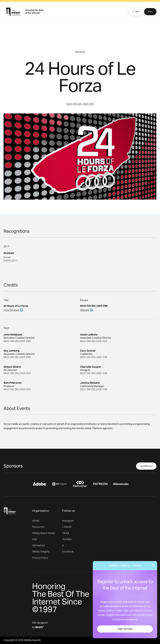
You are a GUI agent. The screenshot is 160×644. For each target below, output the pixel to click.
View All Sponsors (146, 466)
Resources (38, 527)
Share (150, 12)
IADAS (36, 521)
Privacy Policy (40, 558)
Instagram (68, 521)
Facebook (68, 552)
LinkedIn (67, 527)
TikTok (66, 533)
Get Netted (38, 546)
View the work (11, 310)
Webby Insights (41, 552)
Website (85, 310)
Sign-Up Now (125, 629)
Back (135, 11)
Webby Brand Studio (44, 533)
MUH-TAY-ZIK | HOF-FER (80, 104)
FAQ (35, 539)
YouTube (67, 539)
